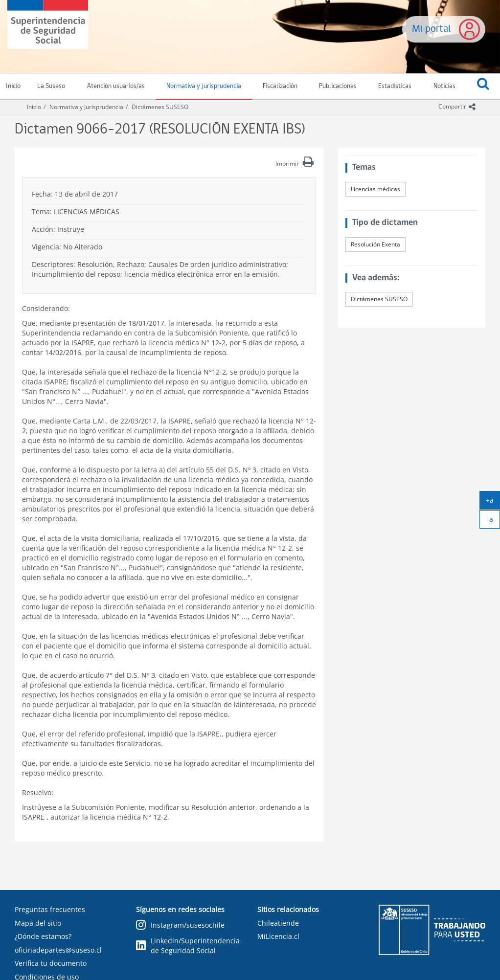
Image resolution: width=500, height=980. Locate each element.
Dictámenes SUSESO (160, 107)
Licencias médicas (375, 189)
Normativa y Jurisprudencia (86, 107)
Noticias (444, 86)
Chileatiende (278, 923)
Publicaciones (338, 86)
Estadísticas (395, 86)
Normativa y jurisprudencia (204, 86)
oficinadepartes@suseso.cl (58, 950)
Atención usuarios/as (116, 86)
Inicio (34, 107)
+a (493, 502)
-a (494, 521)
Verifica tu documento (51, 963)
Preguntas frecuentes (50, 909)
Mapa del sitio (38, 923)
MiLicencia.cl (278, 936)
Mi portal (432, 29)
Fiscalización (280, 86)
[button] (483, 87)
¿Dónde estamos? (43, 936)
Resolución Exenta (375, 244)
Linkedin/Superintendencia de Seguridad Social (188, 946)
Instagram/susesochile (180, 925)
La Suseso (51, 86)
